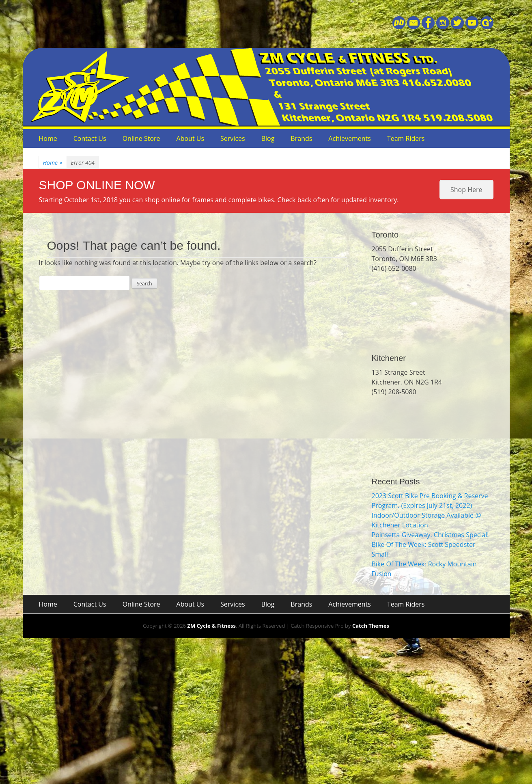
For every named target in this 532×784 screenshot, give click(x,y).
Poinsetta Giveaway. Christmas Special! (430, 535)
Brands (301, 138)
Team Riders (406, 138)
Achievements (350, 138)
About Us (191, 138)
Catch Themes (371, 626)
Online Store (141, 138)
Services (233, 138)
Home (48, 138)
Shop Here (466, 190)
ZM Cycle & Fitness (211, 626)
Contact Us (90, 138)
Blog (268, 138)
